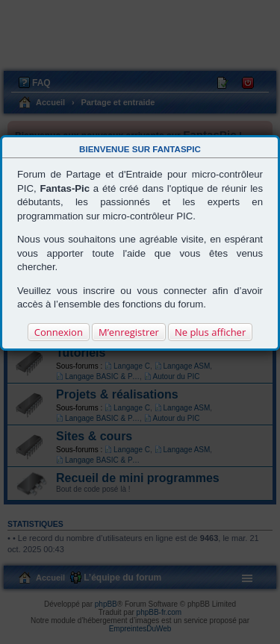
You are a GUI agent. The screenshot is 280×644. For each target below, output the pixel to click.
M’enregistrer (129, 332)
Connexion (59, 332)
